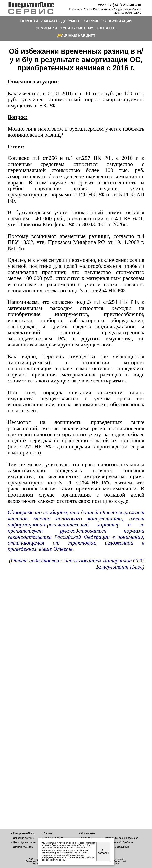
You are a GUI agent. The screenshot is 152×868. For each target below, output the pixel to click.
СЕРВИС (92, 21)
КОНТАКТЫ (106, 28)
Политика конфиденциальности (122, 838)
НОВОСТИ (29, 21)
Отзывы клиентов (23, 847)
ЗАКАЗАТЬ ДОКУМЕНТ (61, 21)
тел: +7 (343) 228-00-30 (119, 5)
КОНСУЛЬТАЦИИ (117, 21)
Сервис (48, 833)
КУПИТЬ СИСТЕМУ (77, 28)
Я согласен (104, 851)
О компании (88, 833)
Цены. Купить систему (25, 842)
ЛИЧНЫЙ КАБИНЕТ (78, 36)
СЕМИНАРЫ (46, 28)
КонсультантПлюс (24, 833)
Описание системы (24, 838)
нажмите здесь (57, 860)
